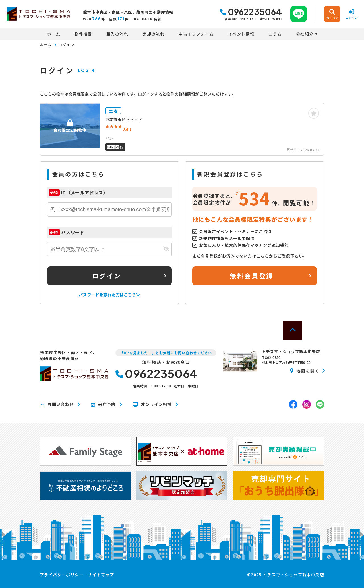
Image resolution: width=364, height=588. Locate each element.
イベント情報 (241, 34)
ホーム (54, 34)
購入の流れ (117, 34)
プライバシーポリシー (62, 575)
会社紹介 (305, 34)
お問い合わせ (57, 404)
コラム (275, 34)
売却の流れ (153, 34)
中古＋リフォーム (196, 34)
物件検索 (83, 34)
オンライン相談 (152, 404)
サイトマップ (101, 575)
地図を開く (305, 371)
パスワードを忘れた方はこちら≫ (109, 295)
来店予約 (103, 404)
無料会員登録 (252, 276)
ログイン (107, 276)
